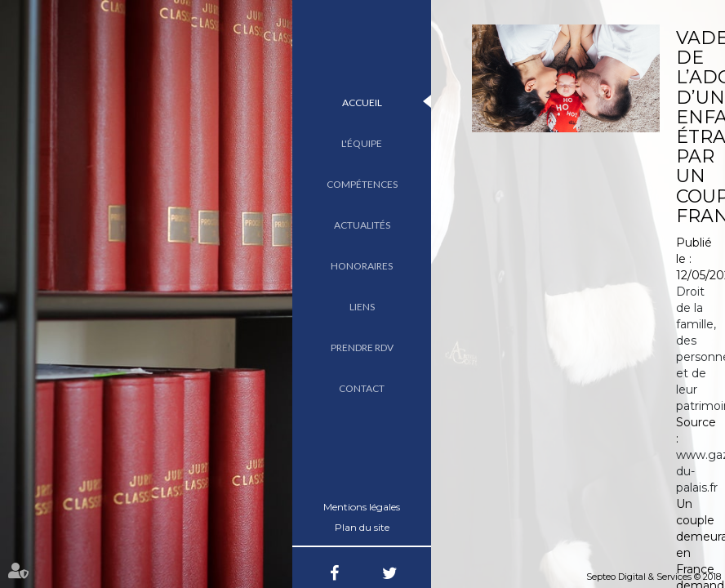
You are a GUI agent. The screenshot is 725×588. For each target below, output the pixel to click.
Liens (362, 307)
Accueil (362, 102)
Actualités (362, 225)
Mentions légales (362, 507)
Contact (362, 388)
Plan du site (362, 527)
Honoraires (362, 266)
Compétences (362, 184)
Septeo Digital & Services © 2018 (654, 577)
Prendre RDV (362, 347)
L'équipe (362, 143)
